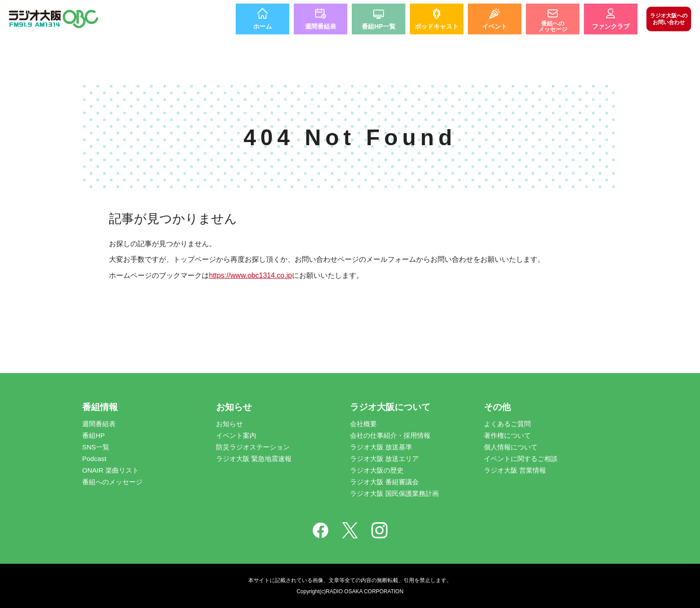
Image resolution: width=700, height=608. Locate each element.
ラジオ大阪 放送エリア (384, 459)
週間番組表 (99, 424)
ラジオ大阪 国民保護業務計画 (394, 493)
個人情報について (511, 447)
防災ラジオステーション (253, 447)
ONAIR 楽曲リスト (110, 470)
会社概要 (363, 424)
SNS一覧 (96, 447)
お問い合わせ (669, 19)
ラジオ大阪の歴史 (377, 470)
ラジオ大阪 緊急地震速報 (254, 459)
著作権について (507, 435)
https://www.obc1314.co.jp (250, 275)
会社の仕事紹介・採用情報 (390, 435)
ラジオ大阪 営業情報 (515, 470)
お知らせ (229, 424)
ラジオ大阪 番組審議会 (384, 482)
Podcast (94, 459)
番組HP (94, 435)
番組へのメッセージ (112, 482)
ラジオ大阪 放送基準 (381, 447)
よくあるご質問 (507, 424)
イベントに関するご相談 (521, 459)
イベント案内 (236, 435)
